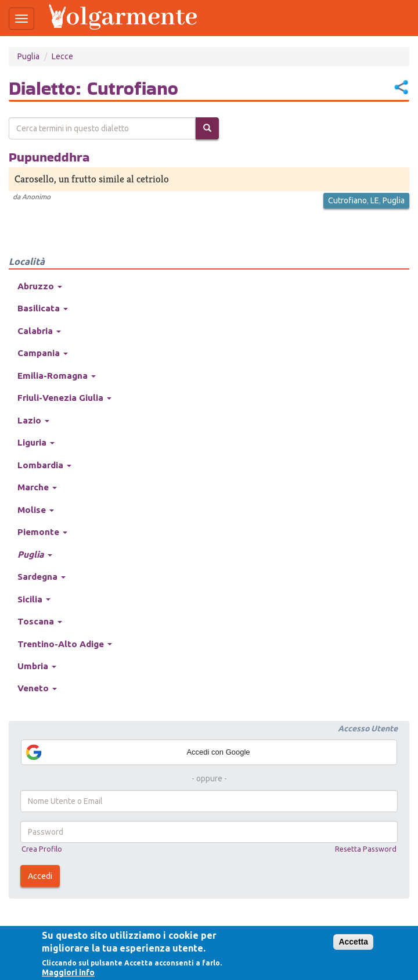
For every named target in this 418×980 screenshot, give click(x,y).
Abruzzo (40, 286)
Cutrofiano (347, 200)
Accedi (40, 876)
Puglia (28, 56)
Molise (36, 510)
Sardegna (42, 577)
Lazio (33, 420)
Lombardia (44, 465)
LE (375, 200)
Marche (37, 487)
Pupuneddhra (49, 157)
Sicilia (34, 599)
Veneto (37, 688)
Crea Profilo (42, 849)
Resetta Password (366, 849)
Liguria (36, 442)
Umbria (37, 666)
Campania (43, 353)
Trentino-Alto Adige (65, 644)
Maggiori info (68, 972)
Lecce (62, 56)
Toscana (40, 621)
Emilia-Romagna (57, 376)
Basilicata (43, 308)
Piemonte (42, 532)
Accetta (353, 942)
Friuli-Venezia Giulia (64, 398)
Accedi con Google (137, 752)
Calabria (39, 331)
